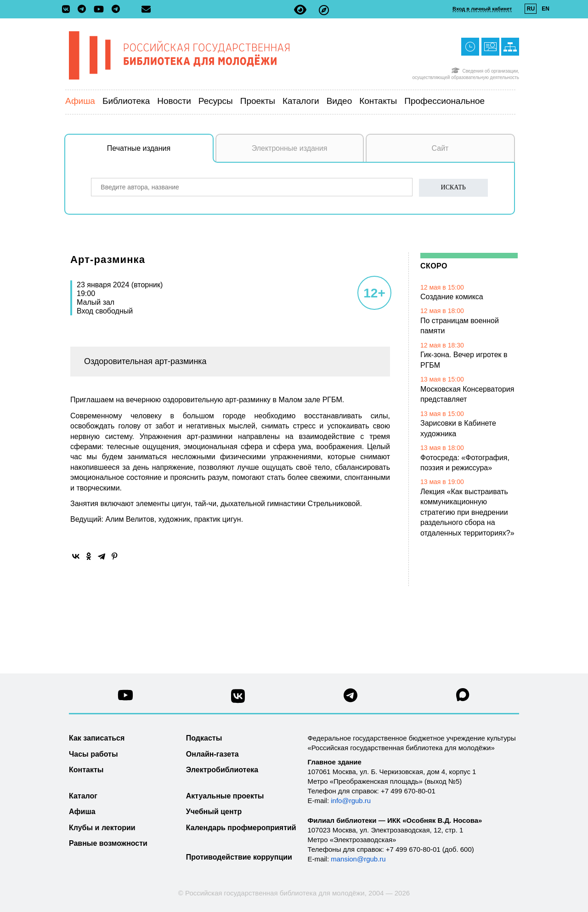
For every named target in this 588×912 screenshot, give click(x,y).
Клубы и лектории (102, 828)
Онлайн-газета (212, 754)
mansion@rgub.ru (358, 859)
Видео (339, 101)
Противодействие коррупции (239, 857)
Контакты (378, 101)
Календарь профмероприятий (241, 828)
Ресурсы (216, 101)
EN (546, 9)
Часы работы (93, 754)
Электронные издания (290, 148)
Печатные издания (160, 153)
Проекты (258, 101)
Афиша (80, 101)
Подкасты (204, 738)
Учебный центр (214, 812)
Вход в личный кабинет (482, 9)
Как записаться (97, 738)
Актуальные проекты (225, 796)
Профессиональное (444, 101)
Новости (174, 101)
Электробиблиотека (222, 770)
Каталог (83, 796)
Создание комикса (452, 297)
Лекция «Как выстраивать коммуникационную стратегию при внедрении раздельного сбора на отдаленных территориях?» (467, 512)
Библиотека (126, 101)
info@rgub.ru (351, 801)
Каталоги (301, 101)
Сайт (440, 148)
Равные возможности (108, 843)
